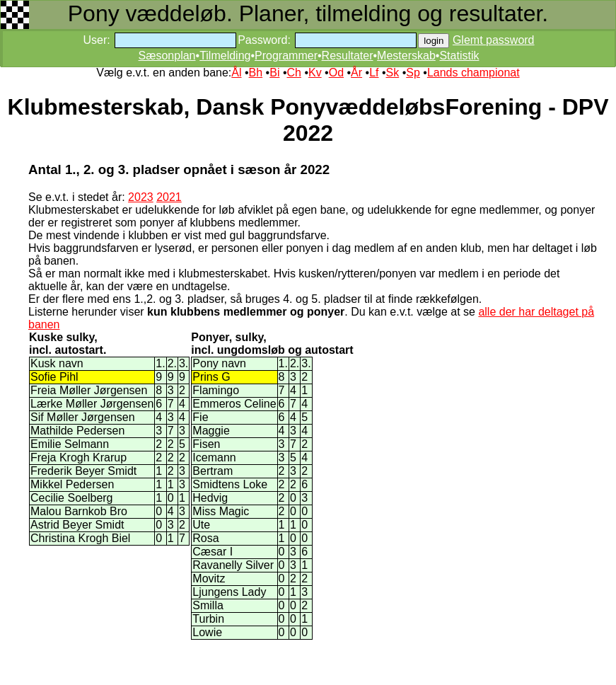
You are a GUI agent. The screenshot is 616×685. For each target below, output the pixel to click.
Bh (256, 73)
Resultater (348, 56)
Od (336, 73)
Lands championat (473, 73)
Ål (236, 73)
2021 (169, 197)
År (356, 73)
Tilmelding (225, 56)
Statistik (459, 56)
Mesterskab (406, 56)
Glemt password (494, 40)
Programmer (286, 56)
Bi (274, 73)
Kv (315, 73)
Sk (393, 73)
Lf (374, 73)
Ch (294, 73)
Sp (413, 73)
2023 (141, 197)
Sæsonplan (167, 56)
